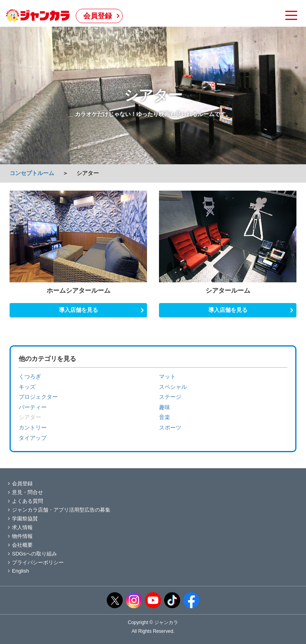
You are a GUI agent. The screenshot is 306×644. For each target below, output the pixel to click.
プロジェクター (38, 397)
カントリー (33, 427)
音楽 (165, 417)
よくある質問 (25, 501)
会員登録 (98, 16)
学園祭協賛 (23, 519)
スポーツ (170, 427)
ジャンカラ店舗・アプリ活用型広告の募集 (59, 510)
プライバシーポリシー (36, 562)
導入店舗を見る (78, 310)
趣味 (165, 407)
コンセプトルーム (32, 173)
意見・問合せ (25, 492)
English (19, 571)
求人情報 (20, 527)
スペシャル (173, 387)
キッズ (27, 387)
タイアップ (33, 438)
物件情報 (20, 536)
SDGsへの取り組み (32, 554)
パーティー (33, 407)
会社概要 (20, 545)
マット (167, 376)
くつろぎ (30, 376)
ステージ (170, 397)
